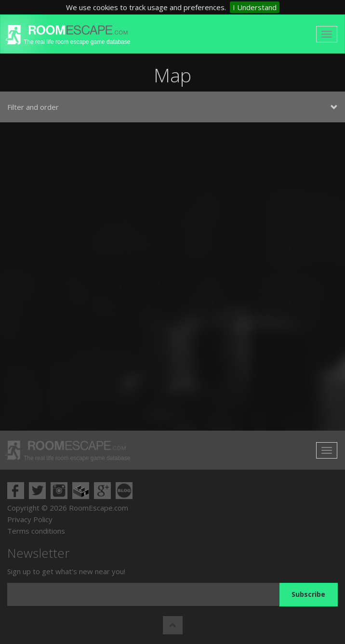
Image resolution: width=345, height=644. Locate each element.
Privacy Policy (30, 519)
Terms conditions (36, 531)
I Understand (255, 7)
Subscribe (308, 594)
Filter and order (172, 107)
